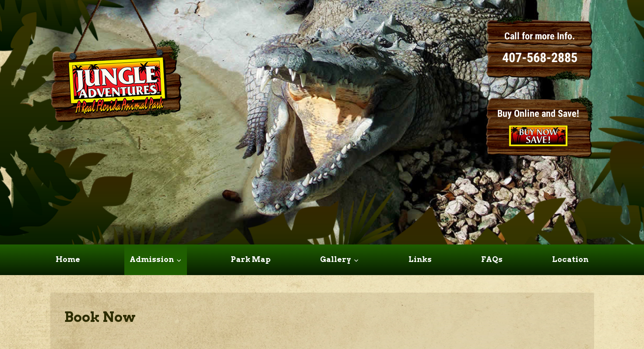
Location (570, 259)
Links (420, 259)
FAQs (492, 259)
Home (68, 259)
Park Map (251, 259)
